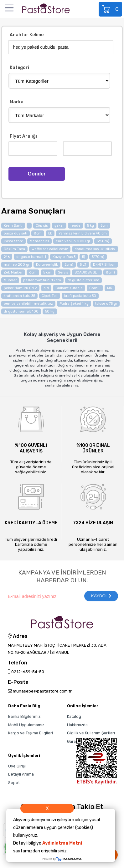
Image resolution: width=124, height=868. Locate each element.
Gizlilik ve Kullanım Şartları (91, 733)
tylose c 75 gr (106, 304)
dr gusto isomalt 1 (31, 257)
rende (75, 226)
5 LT (83, 265)
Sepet (111, 9)
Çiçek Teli (50, 296)
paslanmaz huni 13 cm (42, 280)
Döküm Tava (14, 249)
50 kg (50, 311)
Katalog (74, 716)
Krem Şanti (13, 226)
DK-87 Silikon (104, 265)
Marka (17, 102)
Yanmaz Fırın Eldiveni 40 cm (83, 233)
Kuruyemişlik (47, 265)
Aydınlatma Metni (62, 843)
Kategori (19, 68)
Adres (18, 636)
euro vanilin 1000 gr (73, 241)
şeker (59, 226)
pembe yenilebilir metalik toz (28, 304)
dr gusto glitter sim (83, 280)
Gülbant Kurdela (69, 288)
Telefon (18, 663)
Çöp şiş (42, 226)
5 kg (90, 226)
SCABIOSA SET (87, 272)
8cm (38, 233)
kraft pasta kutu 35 (19, 296)
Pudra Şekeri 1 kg (74, 304)
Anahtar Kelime (27, 35)
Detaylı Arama (21, 774)
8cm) (110, 272)
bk (50, 233)
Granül (95, 288)
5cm (104, 226)
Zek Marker (13, 272)
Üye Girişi (17, 766)
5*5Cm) (103, 241)
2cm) (69, 265)
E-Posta (18, 682)
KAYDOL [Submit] (101, 596)
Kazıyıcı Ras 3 (64, 257)
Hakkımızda (77, 725)
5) (84, 257)
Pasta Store (13, 241)
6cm (33, 272)
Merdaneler (39, 241)
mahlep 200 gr (17, 265)
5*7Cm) (98, 257)
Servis (63, 272)
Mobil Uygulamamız (26, 725)
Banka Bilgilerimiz (24, 716)
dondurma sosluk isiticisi (95, 249)
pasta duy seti (15, 233)
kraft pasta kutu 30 (80, 296)
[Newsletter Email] (43, 596)
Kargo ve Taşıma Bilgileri (31, 733)
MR (110, 288)
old (46, 288)
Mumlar (10, 280)
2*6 (7, 257)
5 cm (47, 272)
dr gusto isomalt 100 (21, 311)
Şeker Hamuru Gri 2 (20, 288)
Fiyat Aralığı (23, 137)
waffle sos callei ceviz (50, 249)
